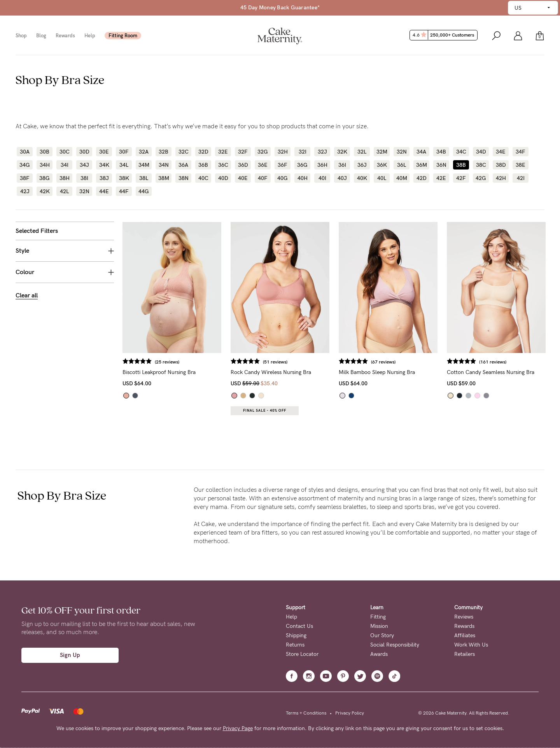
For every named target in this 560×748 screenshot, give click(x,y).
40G (283, 178)
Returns (295, 645)
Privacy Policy (350, 713)
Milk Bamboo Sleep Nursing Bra (377, 372)
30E (104, 152)
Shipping (296, 635)
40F (263, 178)
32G (263, 152)
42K (45, 191)
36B (203, 165)
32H (283, 152)
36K (382, 165)
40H (303, 178)
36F (283, 165)
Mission (379, 626)
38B (461, 165)
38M (164, 178)
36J (362, 165)
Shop (21, 36)
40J (342, 178)
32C (184, 152)
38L (144, 178)
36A (183, 165)
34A (421, 152)
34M (144, 165)
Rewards (65, 36)
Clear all (27, 295)
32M (382, 152)
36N (441, 165)
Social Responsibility (395, 645)
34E (501, 152)
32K (342, 152)
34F (521, 152)
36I (342, 165)
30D (84, 152)
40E (243, 178)
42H (501, 178)
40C (203, 178)
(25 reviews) (167, 362)
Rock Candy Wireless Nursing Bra (271, 372)
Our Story (382, 635)
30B (45, 152)
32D (203, 152)
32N (402, 152)
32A (144, 152)
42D (422, 178)
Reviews (464, 617)
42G (481, 178)
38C (481, 165)
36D (243, 165)
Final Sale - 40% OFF (265, 411)
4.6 (444, 35)
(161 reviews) (493, 362)
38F (25, 178)
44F (124, 191)
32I (303, 152)
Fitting (378, 617)
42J (25, 191)
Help (90, 36)
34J (84, 165)
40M (402, 178)
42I (521, 178)
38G (45, 178)
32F (243, 152)
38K (124, 178)
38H (65, 178)
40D (223, 178)
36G (302, 165)
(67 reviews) (383, 362)
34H (45, 165)
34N (164, 165)
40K (362, 178)
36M (422, 165)
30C (65, 152)
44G (144, 191)
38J (104, 178)
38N (184, 178)
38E (521, 165)
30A (25, 152)
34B (441, 152)
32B (164, 152)
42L (64, 191)
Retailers (465, 654)
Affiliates (465, 635)
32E (223, 152)
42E (441, 178)
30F (124, 152)
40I (322, 178)
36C (223, 165)
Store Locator (302, 654)
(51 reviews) (275, 362)
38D (501, 165)
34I (65, 165)
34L (124, 165)
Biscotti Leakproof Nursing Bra (159, 372)
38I (84, 178)
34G (25, 165)
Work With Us (471, 645)
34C (461, 152)
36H (322, 165)
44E (104, 191)
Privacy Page (238, 728)
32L (362, 152)
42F (461, 178)
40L (382, 178)
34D (481, 152)
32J (322, 152)
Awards (379, 654)
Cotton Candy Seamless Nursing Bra (491, 372)
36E (263, 165)
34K (104, 165)
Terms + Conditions (306, 713)
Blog (41, 36)
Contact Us (299, 626)
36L (402, 165)
